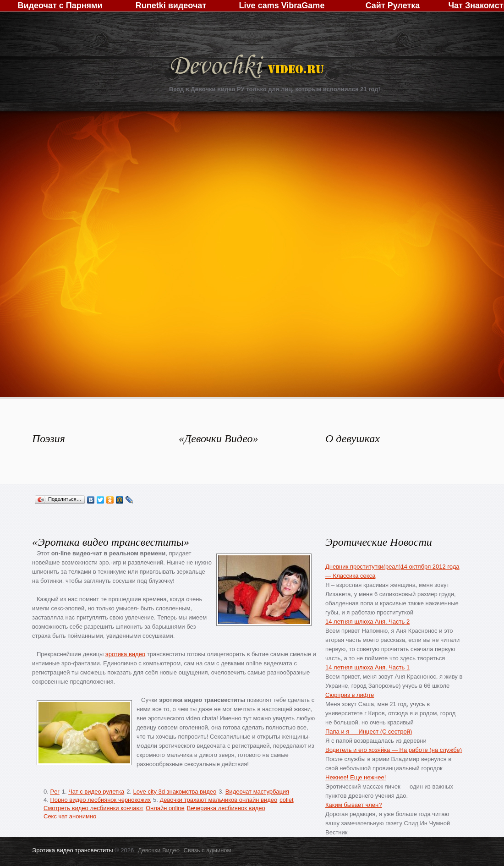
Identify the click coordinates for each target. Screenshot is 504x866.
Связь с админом (208, 850)
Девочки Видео (248, 68)
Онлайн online (165, 808)
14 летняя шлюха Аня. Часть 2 (367, 622)
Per (55, 792)
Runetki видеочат (171, 5)
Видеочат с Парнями (60, 5)
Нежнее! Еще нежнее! (356, 777)
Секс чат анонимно (70, 816)
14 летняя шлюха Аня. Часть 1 (367, 667)
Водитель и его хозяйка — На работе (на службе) (394, 750)
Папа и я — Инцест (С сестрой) (369, 732)
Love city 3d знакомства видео (175, 792)
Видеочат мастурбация (257, 792)
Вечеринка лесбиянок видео (226, 808)
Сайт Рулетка (393, 5)
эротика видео (125, 654)
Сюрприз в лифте (350, 695)
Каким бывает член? (353, 805)
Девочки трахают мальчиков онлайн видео (218, 800)
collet (286, 800)
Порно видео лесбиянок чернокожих (100, 800)
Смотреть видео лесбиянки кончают (93, 808)
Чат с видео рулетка (96, 792)
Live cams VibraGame (282, 5)
